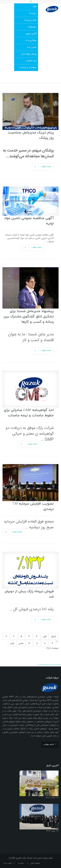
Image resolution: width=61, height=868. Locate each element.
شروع (54, 636)
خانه (35, 7)
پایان (12, 643)
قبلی (45, 636)
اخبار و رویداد (30, 20)
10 (45, 643)
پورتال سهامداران (29, 54)
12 (29, 643)
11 (37, 643)
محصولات (32, 27)
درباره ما (33, 13)
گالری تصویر (31, 34)
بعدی (21, 643)
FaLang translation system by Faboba (49, 665)
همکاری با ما (31, 41)
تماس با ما (32, 47)
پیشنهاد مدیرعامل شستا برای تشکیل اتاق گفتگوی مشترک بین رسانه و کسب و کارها (29, 317)
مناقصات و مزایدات (28, 68)
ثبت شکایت (31, 61)
